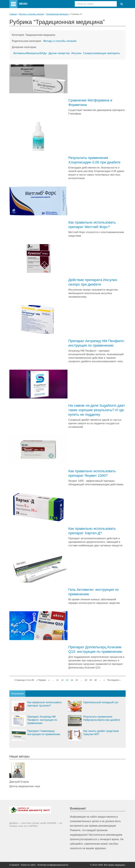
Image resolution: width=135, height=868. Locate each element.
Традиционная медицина (57, 14)
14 (72, 680)
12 (62, 680)
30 (91, 680)
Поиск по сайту (28, 865)
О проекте (14, 865)
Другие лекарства (59, 53)
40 (95, 680)
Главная (13, 14)
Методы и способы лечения (31, 14)
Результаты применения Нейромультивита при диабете (102, 718)
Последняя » (114, 680)
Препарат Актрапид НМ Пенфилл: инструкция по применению (42, 720)
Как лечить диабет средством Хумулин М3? (101, 733)
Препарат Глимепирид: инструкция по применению (44, 733)
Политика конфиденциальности (53, 865)
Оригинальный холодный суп (101, 702)
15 (77, 680)
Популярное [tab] (17, 694)
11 (57, 680)
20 (86, 680)
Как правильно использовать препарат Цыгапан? (45, 704)
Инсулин (76, 53)
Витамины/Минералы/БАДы (30, 53)
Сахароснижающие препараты (102, 53)
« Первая (41, 680)
